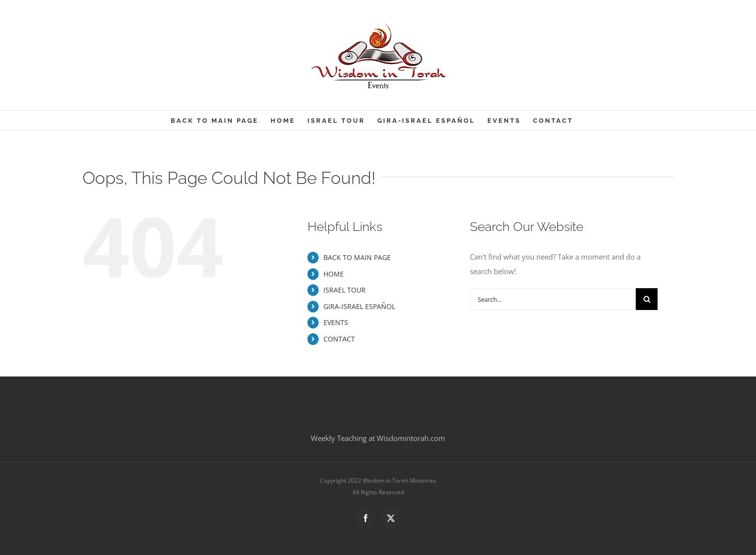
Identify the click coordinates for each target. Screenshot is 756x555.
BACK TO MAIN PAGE (357, 257)
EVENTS (336, 322)
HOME (334, 274)
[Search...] (553, 299)
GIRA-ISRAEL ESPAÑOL (359, 306)
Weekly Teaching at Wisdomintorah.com (378, 438)
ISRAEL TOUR (345, 290)
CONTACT (339, 339)
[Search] (647, 299)
